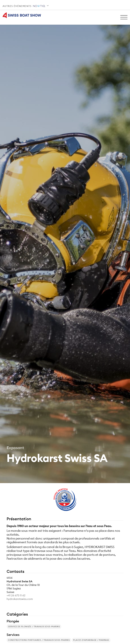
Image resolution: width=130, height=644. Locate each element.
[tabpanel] (65, 242)
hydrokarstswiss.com (20, 599)
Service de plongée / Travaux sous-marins (34, 627)
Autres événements (24, 6)
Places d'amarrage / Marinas (91, 640)
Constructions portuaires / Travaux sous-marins (39, 640)
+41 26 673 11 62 (16, 595)
